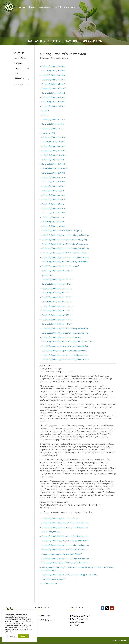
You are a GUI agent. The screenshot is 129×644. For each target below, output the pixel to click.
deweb (124, 640)
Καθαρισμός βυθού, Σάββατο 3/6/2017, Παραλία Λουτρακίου (65, 355)
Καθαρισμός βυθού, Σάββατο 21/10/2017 (57, 293)
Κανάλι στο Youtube (49, 583)
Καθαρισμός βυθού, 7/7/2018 (53, 204)
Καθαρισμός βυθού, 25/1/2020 (53, 75)
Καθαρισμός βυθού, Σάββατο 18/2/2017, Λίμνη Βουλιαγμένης (65, 558)
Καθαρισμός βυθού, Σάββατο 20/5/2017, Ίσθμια (60, 518)
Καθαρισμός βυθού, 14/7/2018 (53, 200)
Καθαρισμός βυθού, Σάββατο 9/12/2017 (57, 284)
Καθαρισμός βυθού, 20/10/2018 (54, 151)
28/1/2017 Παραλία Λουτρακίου (54, 579)
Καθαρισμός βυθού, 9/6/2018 (53, 217)
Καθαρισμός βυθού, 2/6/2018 (53, 222)
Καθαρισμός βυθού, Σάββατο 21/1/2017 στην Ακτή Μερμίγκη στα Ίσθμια (69, 575)
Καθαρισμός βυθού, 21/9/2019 (53, 93)
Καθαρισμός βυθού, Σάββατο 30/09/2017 (57, 302)
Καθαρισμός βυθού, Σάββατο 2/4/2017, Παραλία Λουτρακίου (65, 536)
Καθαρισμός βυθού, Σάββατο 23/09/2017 (57, 306)
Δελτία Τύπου (62, 7)
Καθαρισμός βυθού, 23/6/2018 (53, 213)
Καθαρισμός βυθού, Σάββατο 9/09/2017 (57, 315)
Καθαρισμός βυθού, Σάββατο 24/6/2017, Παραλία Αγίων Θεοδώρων (68, 342)
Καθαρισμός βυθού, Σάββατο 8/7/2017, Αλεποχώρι (61, 337)
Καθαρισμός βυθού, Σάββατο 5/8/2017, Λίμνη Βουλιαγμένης (65, 328)
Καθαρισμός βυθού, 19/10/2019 (54, 88)
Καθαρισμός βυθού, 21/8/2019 (53, 106)
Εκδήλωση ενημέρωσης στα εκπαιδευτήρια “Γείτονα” (62, 554)
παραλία (76, 266)
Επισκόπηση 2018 (48, 133)
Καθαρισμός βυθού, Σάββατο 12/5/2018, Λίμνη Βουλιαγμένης (65, 235)
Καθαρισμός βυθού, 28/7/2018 (53, 195)
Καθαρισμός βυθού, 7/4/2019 (53, 124)
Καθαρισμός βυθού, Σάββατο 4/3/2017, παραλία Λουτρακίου (65, 550)
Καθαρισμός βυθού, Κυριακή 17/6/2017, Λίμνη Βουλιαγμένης (65, 346)
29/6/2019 (45, 111)
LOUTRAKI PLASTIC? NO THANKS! (55, 168)
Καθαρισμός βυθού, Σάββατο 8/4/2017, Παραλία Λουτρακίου (65, 527)
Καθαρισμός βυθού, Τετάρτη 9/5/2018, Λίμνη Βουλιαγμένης (64, 240)
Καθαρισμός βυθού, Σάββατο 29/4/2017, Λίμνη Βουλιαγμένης (65, 523)
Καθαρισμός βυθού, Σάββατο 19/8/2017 (57, 324)
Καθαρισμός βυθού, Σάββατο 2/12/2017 (57, 288)
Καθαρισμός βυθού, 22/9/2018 (53, 173)
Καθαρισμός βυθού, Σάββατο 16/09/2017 (57, 311)
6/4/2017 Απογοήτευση (51, 532)
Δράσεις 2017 (47, 275)
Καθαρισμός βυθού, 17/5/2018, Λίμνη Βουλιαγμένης (62, 231)
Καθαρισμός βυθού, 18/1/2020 (53, 80)
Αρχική (22, 7)
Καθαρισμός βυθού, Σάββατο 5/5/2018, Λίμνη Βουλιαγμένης (65, 244)
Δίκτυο (31, 7)
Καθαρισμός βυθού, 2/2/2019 (53, 128)
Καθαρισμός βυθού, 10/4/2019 (53, 120)
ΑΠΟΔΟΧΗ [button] (23, 636)
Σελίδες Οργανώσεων (61, 58)
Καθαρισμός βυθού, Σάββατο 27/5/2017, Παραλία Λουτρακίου (65, 359)
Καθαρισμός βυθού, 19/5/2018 (53, 226)
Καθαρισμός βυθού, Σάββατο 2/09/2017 (57, 319)
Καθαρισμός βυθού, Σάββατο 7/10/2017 (57, 297)
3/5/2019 (45, 115)
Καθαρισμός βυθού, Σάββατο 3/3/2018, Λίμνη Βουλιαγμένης (65, 262)
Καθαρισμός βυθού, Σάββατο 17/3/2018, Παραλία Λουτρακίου (65, 253)
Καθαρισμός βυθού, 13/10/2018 (54, 155)
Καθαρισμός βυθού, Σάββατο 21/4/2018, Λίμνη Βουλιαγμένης (65, 248)
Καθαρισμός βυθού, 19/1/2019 (53, 137)
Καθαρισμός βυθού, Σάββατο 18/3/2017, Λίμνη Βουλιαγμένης (65, 545)
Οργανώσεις (45, 7)
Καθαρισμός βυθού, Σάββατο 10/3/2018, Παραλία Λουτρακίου (65, 257)
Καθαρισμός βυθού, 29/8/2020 (53, 66)
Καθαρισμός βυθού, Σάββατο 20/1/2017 (57, 271)
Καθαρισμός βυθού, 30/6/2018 (53, 208)
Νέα (73, 7)
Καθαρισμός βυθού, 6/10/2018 (53, 177)
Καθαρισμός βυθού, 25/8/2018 (53, 182)
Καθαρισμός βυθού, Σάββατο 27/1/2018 (57, 266)
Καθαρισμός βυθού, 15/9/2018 (53, 164)
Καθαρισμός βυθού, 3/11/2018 (53, 146)
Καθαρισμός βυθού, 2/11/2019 (53, 84)
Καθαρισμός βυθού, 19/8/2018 (53, 186)
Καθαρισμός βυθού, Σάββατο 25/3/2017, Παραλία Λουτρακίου (65, 541)
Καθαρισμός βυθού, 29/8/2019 (53, 102)
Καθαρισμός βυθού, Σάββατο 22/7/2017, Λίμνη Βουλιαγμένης (65, 333)
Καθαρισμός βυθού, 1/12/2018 (53, 142)
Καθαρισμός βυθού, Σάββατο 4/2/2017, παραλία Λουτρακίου (65, 563)
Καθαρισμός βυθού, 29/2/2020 (53, 71)
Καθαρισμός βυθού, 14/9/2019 (53, 97)
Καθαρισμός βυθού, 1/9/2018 (53, 160)
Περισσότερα (11, 636)
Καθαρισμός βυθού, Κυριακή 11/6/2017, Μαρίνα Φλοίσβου (64, 351)
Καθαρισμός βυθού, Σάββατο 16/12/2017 (57, 280)
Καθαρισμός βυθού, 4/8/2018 (53, 191)
